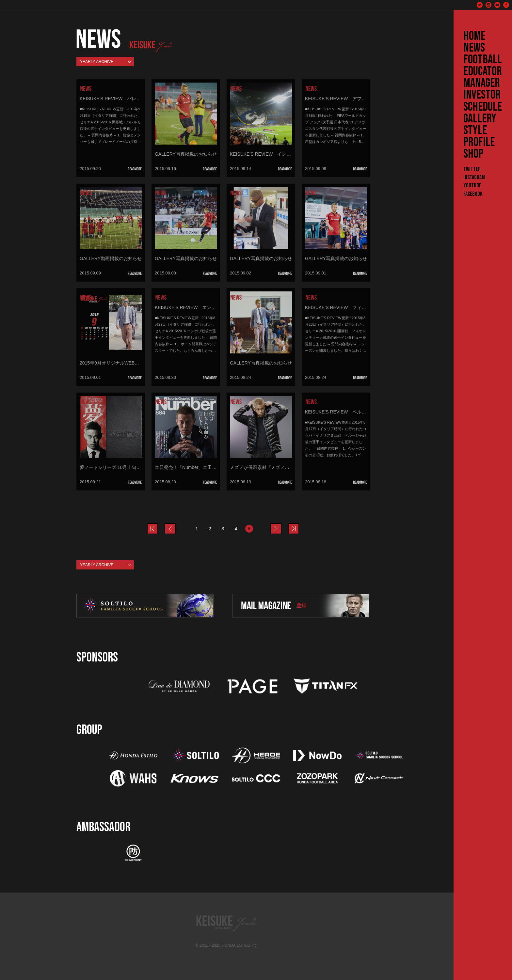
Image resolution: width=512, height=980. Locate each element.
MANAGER (482, 83)
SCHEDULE (483, 107)
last (299, 525)
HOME (474, 36)
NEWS (474, 48)
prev (158, 525)
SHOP (473, 154)
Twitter (472, 169)
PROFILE (479, 142)
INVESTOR (482, 95)
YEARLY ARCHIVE (97, 62)
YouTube (472, 186)
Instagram (474, 177)
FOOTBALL (483, 60)
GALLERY (480, 119)
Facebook (473, 194)
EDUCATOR (483, 71)
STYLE (475, 131)
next (281, 525)
